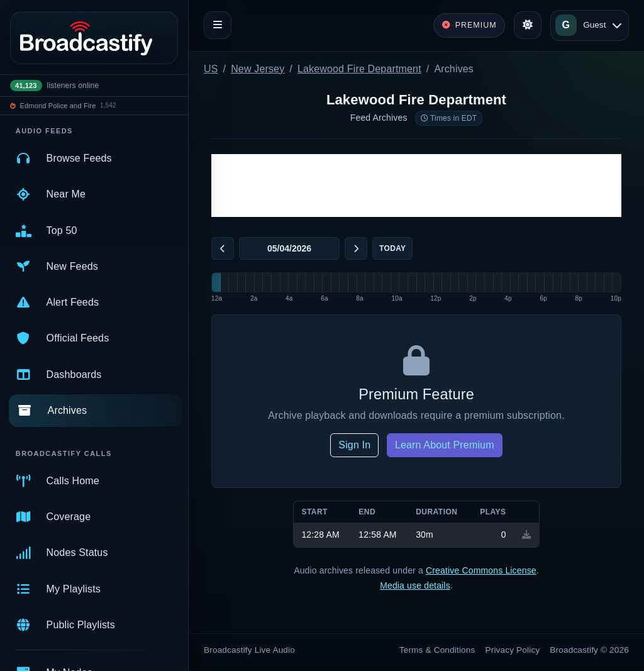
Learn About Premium (445, 445)
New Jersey (258, 69)
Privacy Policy (513, 650)
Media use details (415, 585)
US (211, 69)
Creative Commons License (481, 570)
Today (392, 248)
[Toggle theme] (528, 25)
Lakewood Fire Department (359, 69)
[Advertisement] (416, 186)
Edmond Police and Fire (58, 106)
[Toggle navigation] (218, 25)
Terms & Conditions (437, 650)
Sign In (354, 445)
